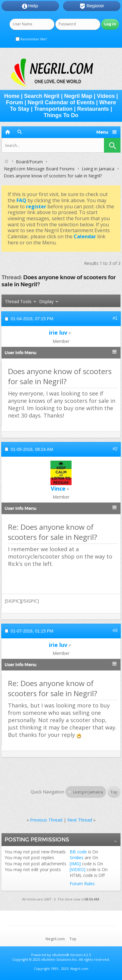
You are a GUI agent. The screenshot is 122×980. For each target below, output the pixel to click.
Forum (14, 102)
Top (114, 792)
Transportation (53, 109)
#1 (115, 318)
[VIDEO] (78, 869)
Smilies (77, 858)
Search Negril (42, 96)
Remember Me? (31, 39)
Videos (106, 96)
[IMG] (75, 864)
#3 (115, 630)
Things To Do (61, 115)
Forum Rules (82, 883)
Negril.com (55, 939)
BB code (78, 852)
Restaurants (93, 109)
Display (46, 301)
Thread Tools (18, 301)
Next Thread (80, 820)
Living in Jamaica (98, 169)
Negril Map (78, 96)
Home (12, 96)
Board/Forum (29, 162)
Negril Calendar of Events (61, 102)
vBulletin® (61, 955)
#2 (115, 449)
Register (92, 6)
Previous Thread (46, 820)
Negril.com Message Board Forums (39, 169)
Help (30, 6)
